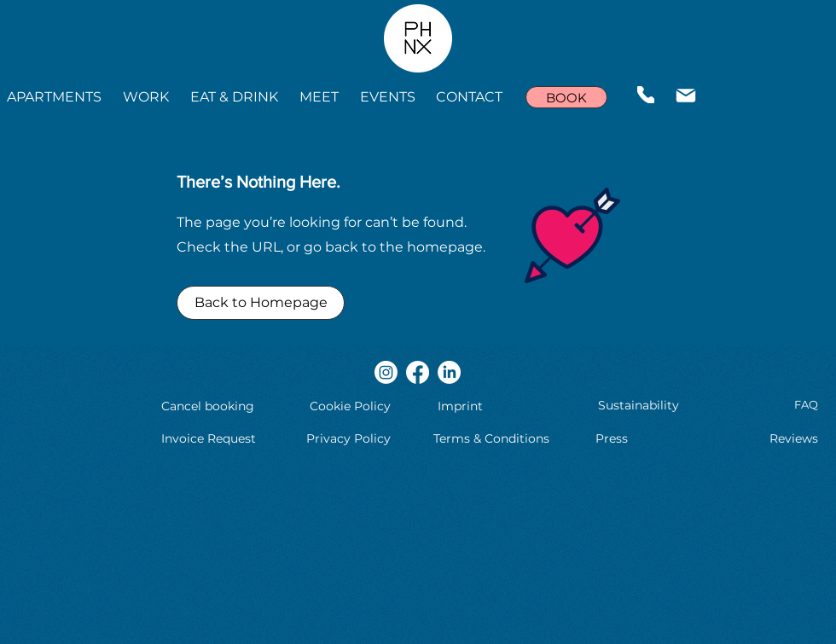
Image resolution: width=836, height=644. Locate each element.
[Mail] (686, 96)
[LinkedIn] (449, 372)
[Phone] (646, 95)
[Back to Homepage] (261, 303)
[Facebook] (418, 372)
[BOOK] (566, 97)
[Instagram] (386, 372)
